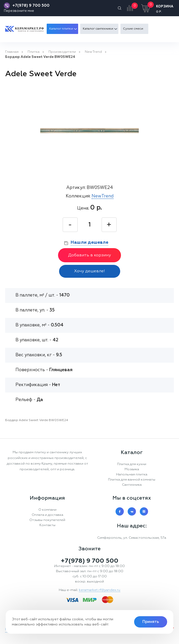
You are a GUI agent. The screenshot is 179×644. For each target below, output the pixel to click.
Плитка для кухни (132, 464)
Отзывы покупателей (47, 520)
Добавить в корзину (89, 255)
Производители (62, 52)
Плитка (34, 52)
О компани (47, 510)
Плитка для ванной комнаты (132, 480)
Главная (12, 52)
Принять (151, 622)
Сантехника (132, 485)
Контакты (47, 525)
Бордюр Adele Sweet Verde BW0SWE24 (40, 57)
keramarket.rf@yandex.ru (100, 590)
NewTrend (93, 52)
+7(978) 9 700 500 (31, 6)
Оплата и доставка (47, 515)
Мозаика (132, 469)
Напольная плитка (132, 475)
